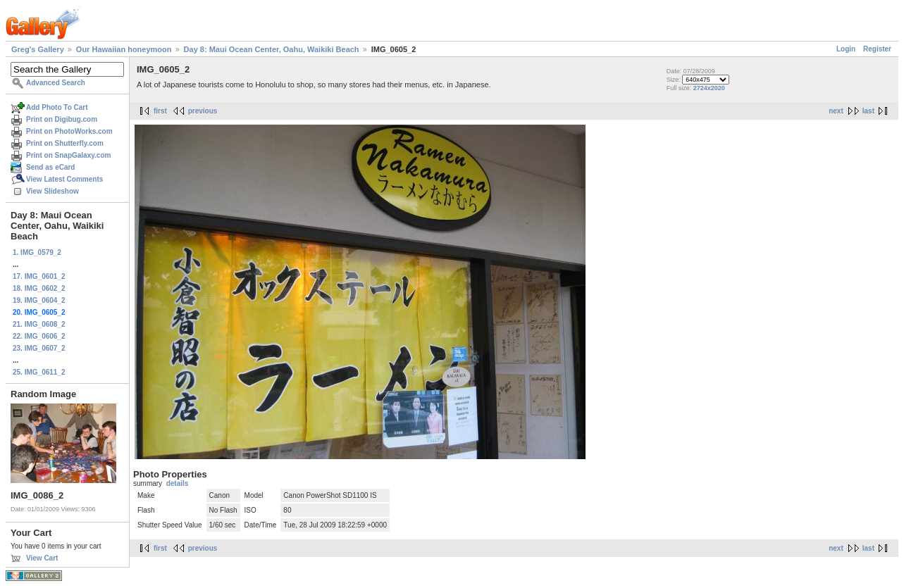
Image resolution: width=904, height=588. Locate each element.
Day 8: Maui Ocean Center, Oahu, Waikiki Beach (272, 49)
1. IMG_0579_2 (37, 252)
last (868, 111)
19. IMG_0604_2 (39, 300)
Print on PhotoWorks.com (69, 131)
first (160, 111)
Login (846, 49)
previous (203, 111)
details (178, 483)
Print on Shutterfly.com (65, 143)
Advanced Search (56, 83)
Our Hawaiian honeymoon (124, 49)
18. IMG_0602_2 (39, 288)
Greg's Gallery (38, 49)
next (836, 111)
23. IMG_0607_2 (39, 348)
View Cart (42, 558)
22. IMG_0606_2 (39, 336)
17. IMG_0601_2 (39, 276)
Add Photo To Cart (57, 107)
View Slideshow (52, 191)
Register (877, 49)
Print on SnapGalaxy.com (68, 155)
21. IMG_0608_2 (39, 324)
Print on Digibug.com (62, 119)
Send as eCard (50, 167)
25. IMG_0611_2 (39, 372)
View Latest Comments (64, 179)
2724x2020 (709, 88)
